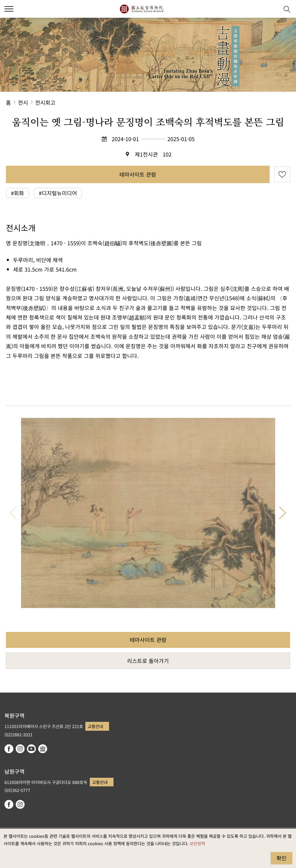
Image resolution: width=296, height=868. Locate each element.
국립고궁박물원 (141, 9)
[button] (272, 9)
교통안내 (95, 726)
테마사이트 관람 (138, 174)
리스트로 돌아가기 (148, 661)
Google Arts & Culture (43, 749)
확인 (281, 858)
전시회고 (45, 102)
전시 (23, 102)
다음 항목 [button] (283, 513)
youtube (31, 749)
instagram (20, 749)
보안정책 (197, 843)
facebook (9, 749)
